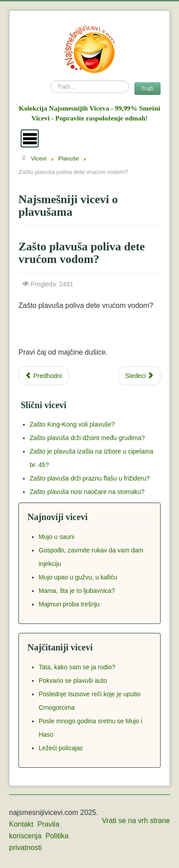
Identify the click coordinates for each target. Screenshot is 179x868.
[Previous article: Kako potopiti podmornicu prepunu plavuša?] (44, 376)
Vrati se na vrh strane (136, 821)
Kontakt (21, 824)
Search (51, 81)
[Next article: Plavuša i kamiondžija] (139, 376)
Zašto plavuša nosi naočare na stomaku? (87, 492)
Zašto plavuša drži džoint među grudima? (87, 438)
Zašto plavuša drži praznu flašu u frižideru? (90, 478)
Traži (148, 88)
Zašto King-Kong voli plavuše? (72, 424)
